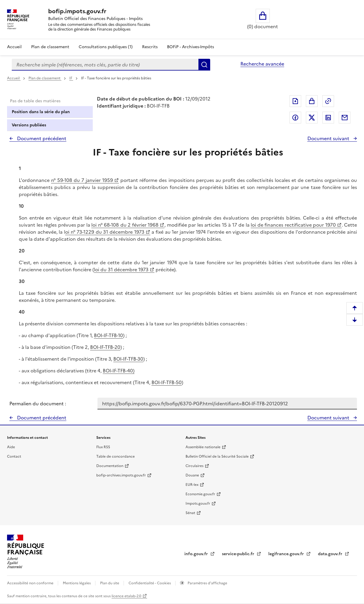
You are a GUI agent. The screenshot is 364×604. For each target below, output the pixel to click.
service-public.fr (239, 554)
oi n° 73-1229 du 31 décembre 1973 (105, 232)
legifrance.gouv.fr (287, 554)
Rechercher (204, 65)
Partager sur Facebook (295, 118)
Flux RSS (103, 447)
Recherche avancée (262, 64)
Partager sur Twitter (312, 118)
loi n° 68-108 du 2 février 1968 (125, 225)
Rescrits (150, 47)
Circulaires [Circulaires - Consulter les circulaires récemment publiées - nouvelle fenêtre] (194, 466)
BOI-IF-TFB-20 (105, 347)
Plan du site (110, 583)
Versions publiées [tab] (29, 125)
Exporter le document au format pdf (295, 101)
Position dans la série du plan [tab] (41, 112)
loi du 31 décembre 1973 (121, 270)
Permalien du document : (38, 404)
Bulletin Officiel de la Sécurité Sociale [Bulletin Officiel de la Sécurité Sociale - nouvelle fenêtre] (217, 456)
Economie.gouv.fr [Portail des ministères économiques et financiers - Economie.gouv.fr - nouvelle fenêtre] (200, 494)
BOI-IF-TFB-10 (108, 335)
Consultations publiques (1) (106, 47)
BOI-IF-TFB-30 (128, 359)
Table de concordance (116, 456)
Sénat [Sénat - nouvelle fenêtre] (190, 513)
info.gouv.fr (197, 554)
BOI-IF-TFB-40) (119, 371)
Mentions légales (77, 583)
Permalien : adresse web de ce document (328, 101)
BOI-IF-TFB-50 (167, 382)
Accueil (14, 47)
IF (71, 78)
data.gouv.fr (331, 554)
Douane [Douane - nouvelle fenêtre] (192, 475)
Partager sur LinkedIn (328, 118)
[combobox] (105, 65)
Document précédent (41, 138)
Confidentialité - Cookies (150, 583)
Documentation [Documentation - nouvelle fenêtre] (110, 466)
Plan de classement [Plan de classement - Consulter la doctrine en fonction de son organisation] (50, 47)
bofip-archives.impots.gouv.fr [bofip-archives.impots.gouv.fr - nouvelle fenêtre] (121, 475)
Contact (14, 456)
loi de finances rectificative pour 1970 (293, 225)
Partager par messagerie (345, 118)
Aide (11, 447)
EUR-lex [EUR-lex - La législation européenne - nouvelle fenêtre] (192, 485)
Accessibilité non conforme (31, 583)
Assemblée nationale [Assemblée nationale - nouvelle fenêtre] (203, 447)
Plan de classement (45, 78)
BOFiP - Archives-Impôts (191, 47)
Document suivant (329, 138)
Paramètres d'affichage (207, 583)
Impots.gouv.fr (198, 503)
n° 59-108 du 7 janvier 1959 (82, 180)
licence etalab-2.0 (126, 596)
